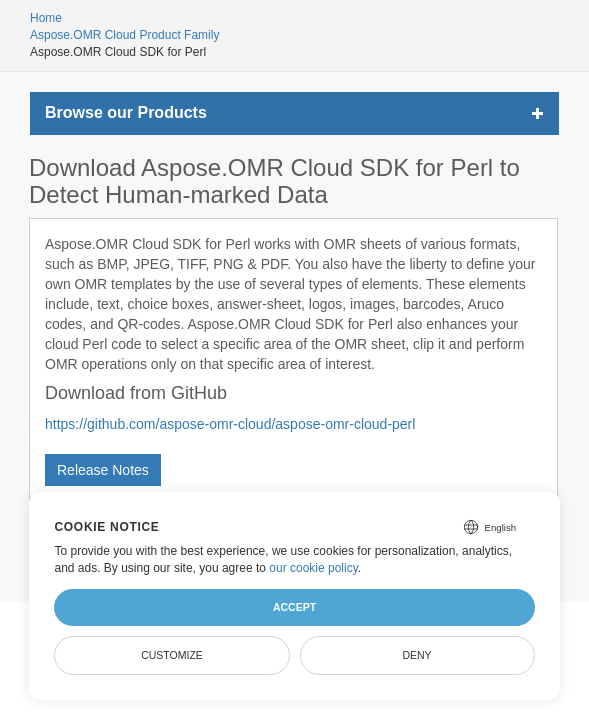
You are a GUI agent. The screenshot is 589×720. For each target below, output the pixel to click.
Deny (416, 655)
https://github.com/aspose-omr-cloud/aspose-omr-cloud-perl (230, 424)
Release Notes (103, 470)
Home (46, 18)
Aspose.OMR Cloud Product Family (124, 35)
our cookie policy (313, 568)
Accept (294, 607)
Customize (172, 655)
